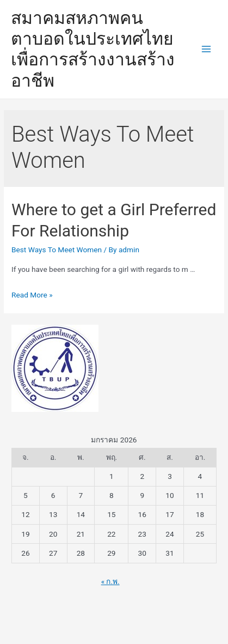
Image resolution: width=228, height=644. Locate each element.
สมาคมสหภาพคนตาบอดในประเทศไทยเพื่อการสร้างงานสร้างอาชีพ (93, 49)
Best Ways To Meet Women (57, 250)
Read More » (32, 295)
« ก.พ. (110, 581)
